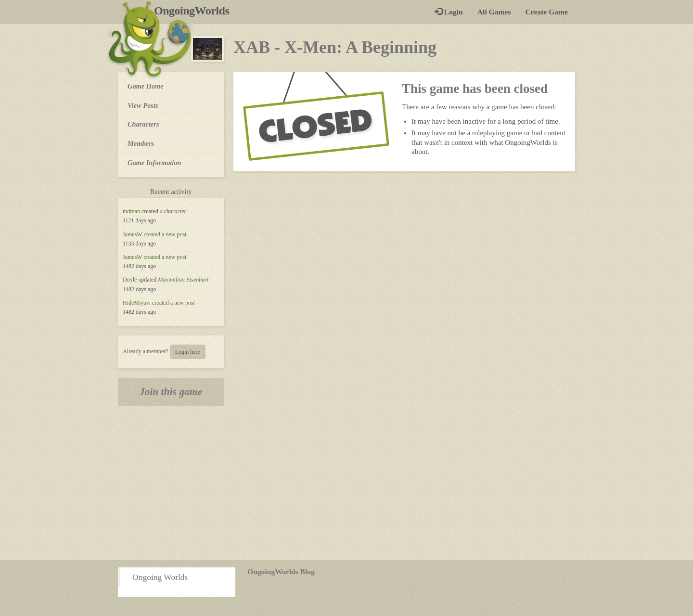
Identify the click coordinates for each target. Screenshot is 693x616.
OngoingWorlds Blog (281, 571)
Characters (143, 124)
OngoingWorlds (195, 11)
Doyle (130, 280)
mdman (131, 211)
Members (141, 143)
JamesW (132, 234)
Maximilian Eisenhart (183, 280)
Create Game (547, 12)
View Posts (143, 105)
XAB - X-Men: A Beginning (335, 47)
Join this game (171, 392)
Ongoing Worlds (160, 577)
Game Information (154, 163)
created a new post (165, 234)
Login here (188, 352)
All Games (494, 12)
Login (449, 12)
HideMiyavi (137, 303)
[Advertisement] (346, 483)
